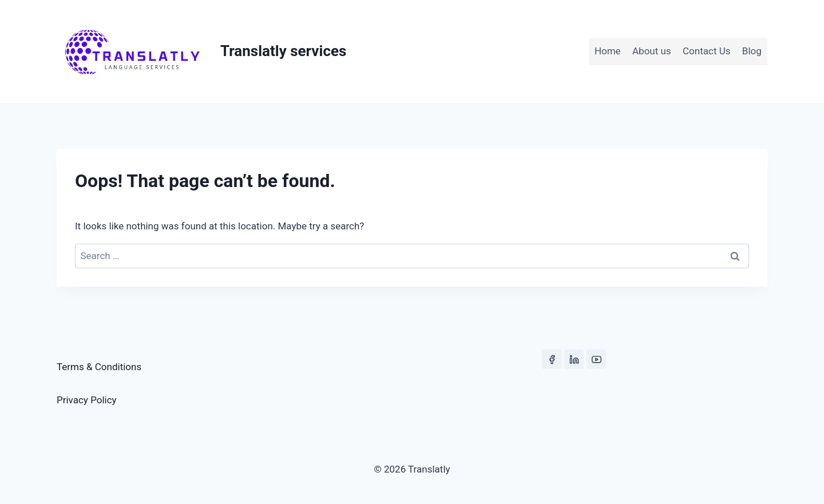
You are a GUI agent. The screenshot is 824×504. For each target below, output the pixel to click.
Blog (752, 51)
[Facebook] (552, 359)
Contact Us (706, 51)
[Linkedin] (574, 359)
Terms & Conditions (99, 367)
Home (608, 51)
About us (652, 51)
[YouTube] (596, 359)
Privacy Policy (87, 400)
